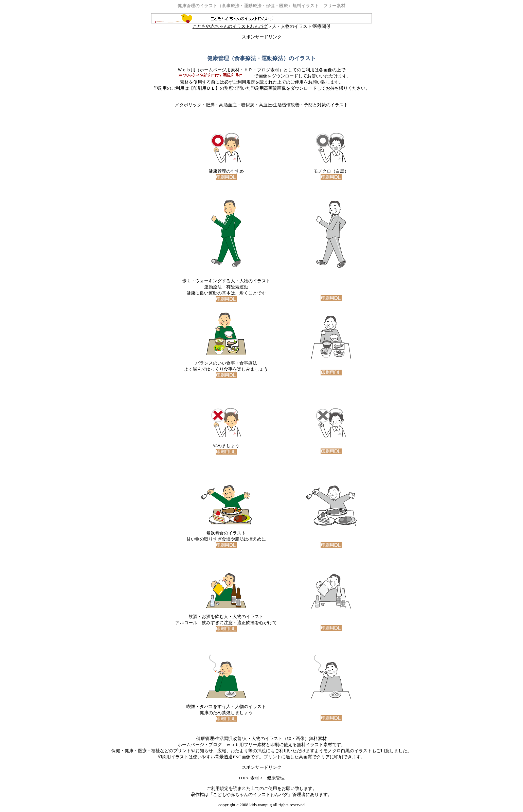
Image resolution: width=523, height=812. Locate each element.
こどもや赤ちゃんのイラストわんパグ (261, 24)
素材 (255, 778)
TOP (242, 778)
